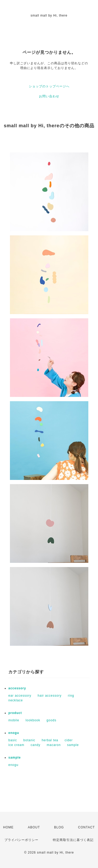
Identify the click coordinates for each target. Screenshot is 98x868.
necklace (16, 700)
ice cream (16, 745)
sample (73, 745)
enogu (14, 733)
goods (51, 720)
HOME (8, 827)
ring (71, 696)
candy (35, 745)
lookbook (33, 720)
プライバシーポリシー (21, 840)
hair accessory (50, 696)
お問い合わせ (49, 96)
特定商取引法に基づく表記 (73, 840)
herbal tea (50, 740)
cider (69, 740)
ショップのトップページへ (49, 86)
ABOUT (34, 827)
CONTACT (87, 827)
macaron (54, 745)
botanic (29, 740)
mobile (14, 720)
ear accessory (20, 696)
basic (13, 740)
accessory (17, 688)
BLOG (59, 827)
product (15, 713)
